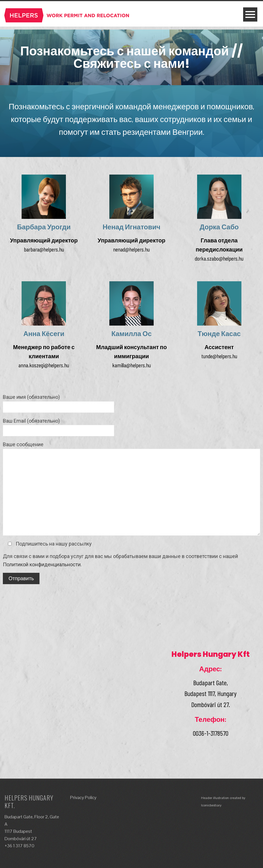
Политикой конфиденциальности (42, 564)
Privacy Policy (83, 797)
